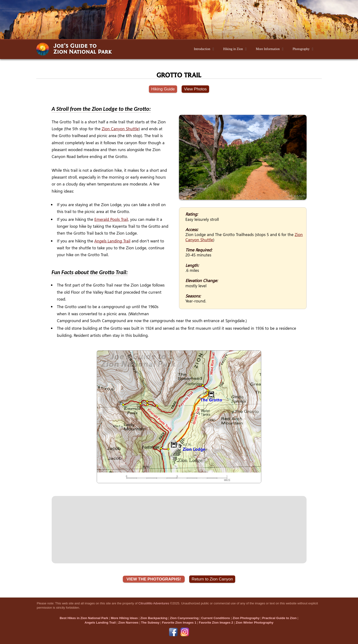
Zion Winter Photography (255, 623)
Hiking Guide (163, 89)
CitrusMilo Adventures (154, 603)
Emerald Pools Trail (111, 219)
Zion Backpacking (154, 618)
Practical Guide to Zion (279, 618)
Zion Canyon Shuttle (120, 129)
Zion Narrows (128, 623)
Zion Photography (246, 618)
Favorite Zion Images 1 (179, 623)
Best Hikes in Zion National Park (84, 618)
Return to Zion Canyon (212, 579)
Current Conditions (216, 618)
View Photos (195, 89)
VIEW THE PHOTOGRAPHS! (154, 579)
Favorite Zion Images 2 (216, 623)
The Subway (150, 623)
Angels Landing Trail (112, 241)
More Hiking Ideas (124, 618)
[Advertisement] (179, 530)
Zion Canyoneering (184, 618)
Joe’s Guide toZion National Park (83, 49)
